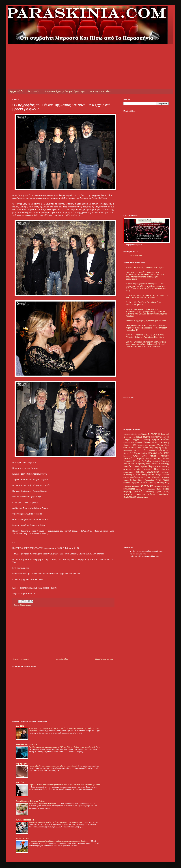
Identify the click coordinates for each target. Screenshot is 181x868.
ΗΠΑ (134, 445)
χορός (146, 497)
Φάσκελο (20, 782)
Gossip (153, 434)
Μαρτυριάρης (22, 764)
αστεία (137, 469)
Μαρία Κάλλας (153, 459)
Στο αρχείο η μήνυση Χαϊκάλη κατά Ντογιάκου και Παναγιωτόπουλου (56, 822)
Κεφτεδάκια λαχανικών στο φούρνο (43, 804)
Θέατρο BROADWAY (147, 445)
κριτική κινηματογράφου (145, 489)
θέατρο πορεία (162, 480)
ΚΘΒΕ (166, 453)
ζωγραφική (141, 475)
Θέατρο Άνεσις (130, 448)
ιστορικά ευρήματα (131, 483)
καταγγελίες (163, 483)
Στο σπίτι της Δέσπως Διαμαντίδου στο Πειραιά (145, 268)
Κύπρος (136, 456)
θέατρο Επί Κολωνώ (160, 477)
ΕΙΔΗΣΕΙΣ (20, 726)
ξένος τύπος (163, 492)
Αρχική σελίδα (17, 91)
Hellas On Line (22, 839)
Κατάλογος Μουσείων (100, 91)
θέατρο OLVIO (162, 475)
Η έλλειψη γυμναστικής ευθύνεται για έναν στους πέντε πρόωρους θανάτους (59, 841)
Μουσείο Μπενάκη (161, 461)
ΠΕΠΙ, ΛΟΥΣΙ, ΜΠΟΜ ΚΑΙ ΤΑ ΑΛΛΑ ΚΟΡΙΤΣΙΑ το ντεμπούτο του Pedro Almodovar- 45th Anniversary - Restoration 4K (147, 328)
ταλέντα (140, 497)
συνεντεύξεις (130, 497)
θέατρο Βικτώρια (144, 477)
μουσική (138, 491)
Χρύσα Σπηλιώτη (140, 467)
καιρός (144, 483)
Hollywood (164, 434)
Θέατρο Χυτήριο (141, 453)
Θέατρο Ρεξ (128, 453)
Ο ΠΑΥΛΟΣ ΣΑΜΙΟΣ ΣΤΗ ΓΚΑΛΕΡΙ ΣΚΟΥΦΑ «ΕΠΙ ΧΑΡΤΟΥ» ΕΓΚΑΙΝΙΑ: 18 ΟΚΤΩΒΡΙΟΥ (147, 296)
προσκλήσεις (163, 494)
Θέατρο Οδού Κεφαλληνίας (145, 450)
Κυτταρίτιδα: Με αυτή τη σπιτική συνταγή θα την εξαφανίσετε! (53, 766)
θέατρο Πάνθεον (130, 480)
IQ (124, 437)
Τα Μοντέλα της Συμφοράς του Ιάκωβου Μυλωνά (146, 321)
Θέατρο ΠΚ (164, 450)
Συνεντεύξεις (34, 91)
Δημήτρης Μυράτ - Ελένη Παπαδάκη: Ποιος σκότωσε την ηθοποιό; (144, 303)
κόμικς (159, 489)
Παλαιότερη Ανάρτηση (104, 659)
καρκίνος (152, 483)
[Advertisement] (69, 51)
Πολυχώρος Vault (142, 464)
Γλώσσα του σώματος (133, 442)
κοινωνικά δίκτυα (162, 486)
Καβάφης (127, 456)
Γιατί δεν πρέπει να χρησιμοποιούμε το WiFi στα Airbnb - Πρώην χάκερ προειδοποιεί (62, 747)
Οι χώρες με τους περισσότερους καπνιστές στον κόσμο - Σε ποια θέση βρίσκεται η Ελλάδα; (65, 785)
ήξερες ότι (153, 466)
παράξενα (128, 494)
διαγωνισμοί (128, 472)
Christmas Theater (140, 434)
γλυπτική (165, 469)
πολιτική (151, 494)
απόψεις (128, 469)
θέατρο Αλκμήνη (26, 605)
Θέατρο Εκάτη (142, 448)
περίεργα (140, 494)
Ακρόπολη (146, 440)
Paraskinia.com (136, 256)
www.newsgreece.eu (25, 820)
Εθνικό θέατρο (152, 442)
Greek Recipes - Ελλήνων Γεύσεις (31, 801)
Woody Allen (131, 437)
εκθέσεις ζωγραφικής (148, 472)
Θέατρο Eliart (163, 445)
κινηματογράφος (131, 486)
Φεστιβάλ (128, 466)
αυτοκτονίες (147, 469)
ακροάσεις (164, 466)
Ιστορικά (152, 453)
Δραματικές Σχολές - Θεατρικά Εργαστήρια (65, 91)
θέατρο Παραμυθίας (146, 480)
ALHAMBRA (128, 434)
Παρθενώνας (129, 464)
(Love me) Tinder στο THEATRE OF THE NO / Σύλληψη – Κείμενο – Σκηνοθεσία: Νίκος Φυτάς (145, 336)
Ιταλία (160, 453)
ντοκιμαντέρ (150, 492)
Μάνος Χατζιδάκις (150, 456)
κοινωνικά (147, 486)
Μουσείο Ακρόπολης (142, 461)
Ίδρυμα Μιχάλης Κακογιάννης (149, 437)
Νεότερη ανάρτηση (21, 659)
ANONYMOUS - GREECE (27, 745)
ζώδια (151, 475)
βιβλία (156, 469)
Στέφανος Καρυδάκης (160, 464)
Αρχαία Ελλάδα (160, 440)
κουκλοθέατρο (129, 489)
